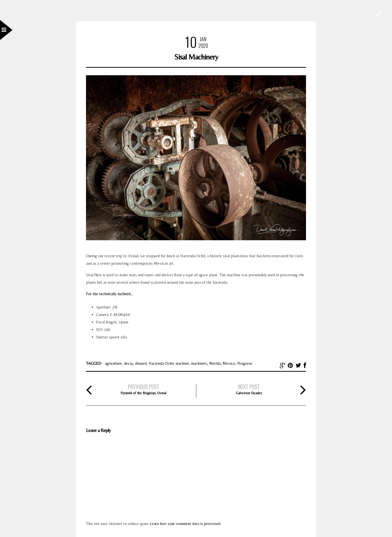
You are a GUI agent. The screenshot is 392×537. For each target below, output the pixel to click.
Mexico (229, 363)
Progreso (245, 363)
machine (182, 363)
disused (141, 363)
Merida (215, 363)
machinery (199, 363)
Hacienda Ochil (161, 363)
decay (128, 363)
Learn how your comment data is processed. (185, 524)
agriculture (113, 363)
